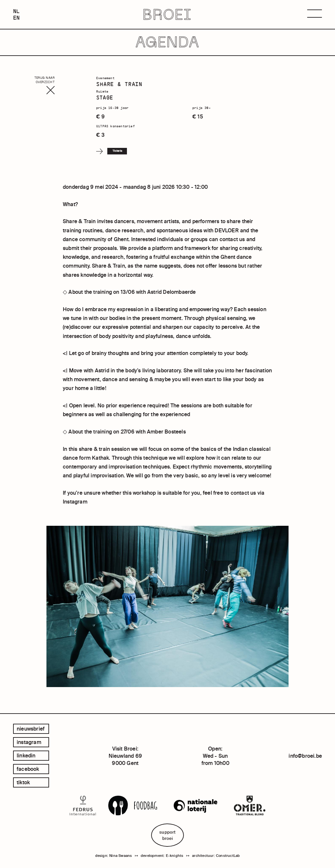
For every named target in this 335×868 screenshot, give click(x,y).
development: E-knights (162, 856)
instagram (29, 742)
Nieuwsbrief (31, 729)
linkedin (26, 755)
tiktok (23, 782)
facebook (28, 769)
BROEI (167, 15)
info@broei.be (305, 756)
